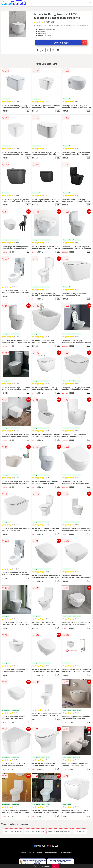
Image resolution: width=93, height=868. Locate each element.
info (28, 111)
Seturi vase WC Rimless (35, 831)
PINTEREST (52, 846)
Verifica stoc (70, 43)
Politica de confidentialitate (47, 853)
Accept (55, 866)
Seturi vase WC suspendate (59, 831)
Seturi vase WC (80, 831)
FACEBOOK (40, 846)
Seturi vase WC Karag (13, 831)
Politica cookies (66, 853)
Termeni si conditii (27, 853)
